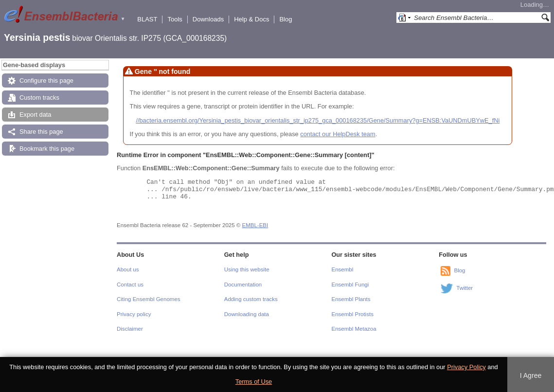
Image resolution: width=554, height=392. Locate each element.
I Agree (531, 375)
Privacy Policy (466, 367)
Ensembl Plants (351, 299)
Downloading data (247, 314)
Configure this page (46, 80)
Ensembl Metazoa (354, 329)
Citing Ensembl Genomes (149, 299)
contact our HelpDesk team (338, 134)
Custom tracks (39, 98)
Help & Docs (251, 19)
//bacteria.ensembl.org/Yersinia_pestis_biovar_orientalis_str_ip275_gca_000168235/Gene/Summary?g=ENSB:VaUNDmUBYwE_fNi (318, 120)
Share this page (41, 132)
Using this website (247, 269)
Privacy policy (134, 314)
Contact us (130, 285)
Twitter (465, 288)
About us (128, 269)
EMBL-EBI (255, 225)
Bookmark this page (47, 149)
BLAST (147, 19)
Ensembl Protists (353, 314)
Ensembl (343, 269)
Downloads (208, 19)
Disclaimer (130, 329)
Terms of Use (254, 382)
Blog (286, 19)
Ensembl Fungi (350, 285)
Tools (175, 19)
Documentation (243, 285)
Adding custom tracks (251, 299)
